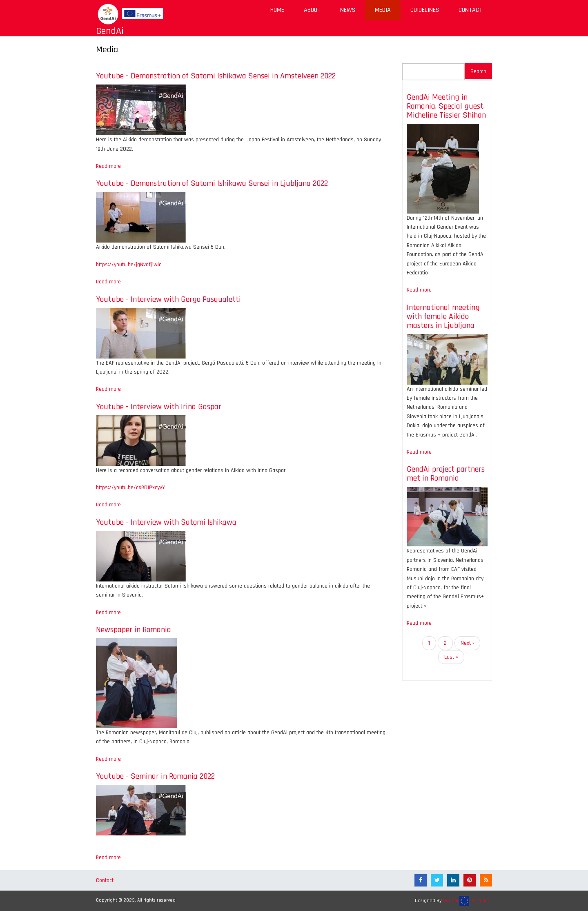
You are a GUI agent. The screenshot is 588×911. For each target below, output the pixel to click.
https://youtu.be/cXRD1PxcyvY (130, 488)
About (312, 10)
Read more (108, 166)
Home (277, 10)
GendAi (110, 31)
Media (383, 10)
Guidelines (425, 10)
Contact (470, 10)
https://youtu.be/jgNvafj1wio (129, 265)
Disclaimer (481, 901)
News (348, 10)
